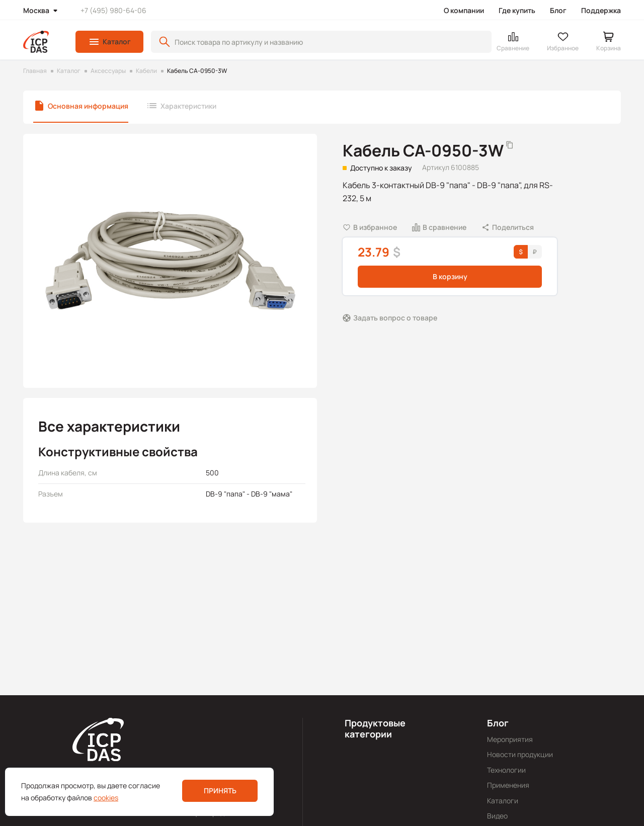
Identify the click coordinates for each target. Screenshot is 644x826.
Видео (497, 816)
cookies (106, 798)
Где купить (517, 10)
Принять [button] (220, 791)
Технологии (506, 770)
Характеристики (188, 106)
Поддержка (601, 10)
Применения (508, 785)
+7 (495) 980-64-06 (113, 10)
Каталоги (503, 801)
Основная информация (88, 106)
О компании (464, 10)
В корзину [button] (450, 276)
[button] (109, 42)
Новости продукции (520, 754)
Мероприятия (510, 739)
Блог (558, 10)
